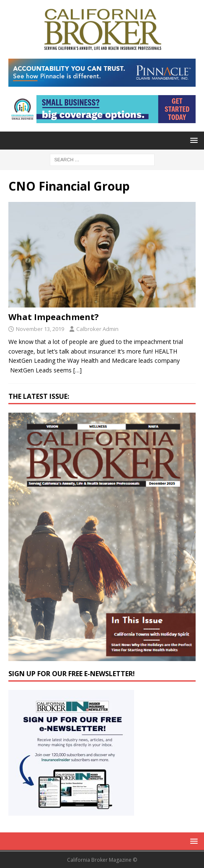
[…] (77, 370)
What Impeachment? (54, 317)
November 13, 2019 (40, 329)
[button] (192, 140)
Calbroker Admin (97, 329)
